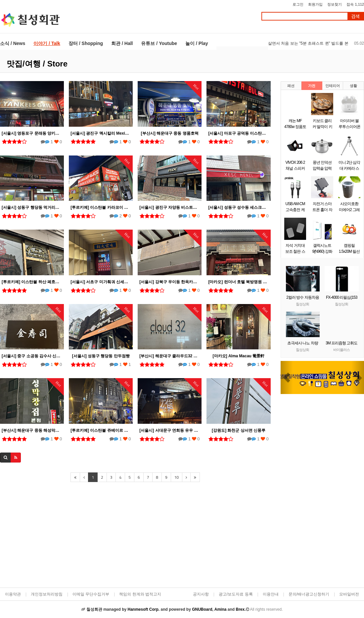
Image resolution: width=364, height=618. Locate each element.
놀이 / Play (197, 43)
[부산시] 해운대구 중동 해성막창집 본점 (32, 430)
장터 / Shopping (86, 43)
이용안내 (271, 594)
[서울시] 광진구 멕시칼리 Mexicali (101, 133)
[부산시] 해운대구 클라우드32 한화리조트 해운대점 (170, 356)
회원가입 (315, 4)
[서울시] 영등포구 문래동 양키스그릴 (32, 133)
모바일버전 (349, 594)
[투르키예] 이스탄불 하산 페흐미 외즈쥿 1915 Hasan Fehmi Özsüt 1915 (32, 282)
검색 (355, 16)
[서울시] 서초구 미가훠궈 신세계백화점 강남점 (101, 282)
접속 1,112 (355, 4)
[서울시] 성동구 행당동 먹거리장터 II (32, 207)
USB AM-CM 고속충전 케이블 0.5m (295, 210)
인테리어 (333, 86)
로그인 (298, 4)
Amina (221, 609)
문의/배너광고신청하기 (309, 594)
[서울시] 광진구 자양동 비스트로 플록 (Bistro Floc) (170, 207)
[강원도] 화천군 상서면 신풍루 (239, 430)
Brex (240, 609)
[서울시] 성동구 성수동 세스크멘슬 (238, 207)
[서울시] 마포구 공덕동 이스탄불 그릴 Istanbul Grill (238, 133)
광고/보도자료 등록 (236, 594)
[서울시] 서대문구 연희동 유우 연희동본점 (170, 430)
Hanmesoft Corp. (143, 609)
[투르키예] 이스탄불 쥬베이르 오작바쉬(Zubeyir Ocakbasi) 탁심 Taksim (101, 430)
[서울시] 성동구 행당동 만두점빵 (101, 356)
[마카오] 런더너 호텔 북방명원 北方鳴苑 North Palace (238, 282)
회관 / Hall (122, 43)
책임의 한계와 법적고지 (140, 594)
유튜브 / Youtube (159, 43)
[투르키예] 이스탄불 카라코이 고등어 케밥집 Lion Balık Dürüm (101, 207)
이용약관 (13, 594)
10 (177, 477)
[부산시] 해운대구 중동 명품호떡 (170, 133)
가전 (312, 86)
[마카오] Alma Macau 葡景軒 (239, 356)
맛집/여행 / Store (37, 64)
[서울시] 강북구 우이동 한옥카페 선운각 (170, 282)
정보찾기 (335, 4)
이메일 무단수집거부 (91, 594)
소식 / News (13, 43)
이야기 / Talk (47, 43)
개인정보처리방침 (47, 594)
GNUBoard (202, 609)
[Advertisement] (135, 536)
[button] (287, 377)
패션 (291, 86)
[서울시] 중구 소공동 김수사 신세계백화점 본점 (32, 356)
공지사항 (201, 594)
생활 (353, 86)
